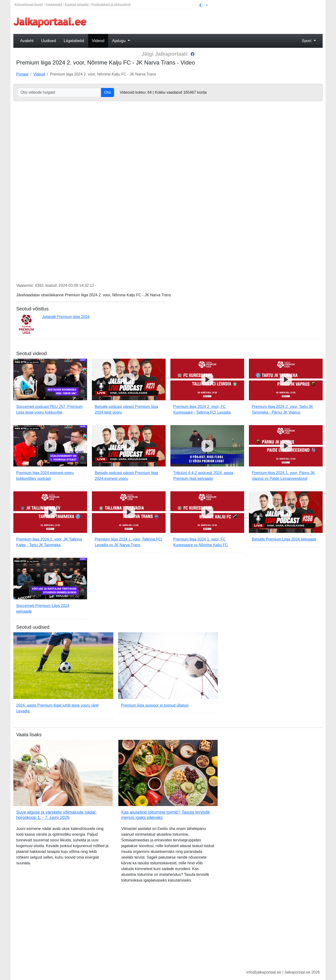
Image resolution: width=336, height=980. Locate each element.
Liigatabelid (74, 41)
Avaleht (27, 41)
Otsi (107, 92)
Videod (98, 41)
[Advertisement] (207, 22)
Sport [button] (307, 41)
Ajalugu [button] (119, 41)
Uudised (48, 41)
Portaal (22, 74)
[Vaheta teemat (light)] (204, 5)
